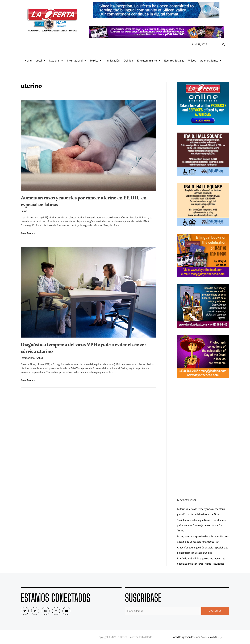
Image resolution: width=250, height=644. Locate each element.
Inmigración (113, 60)
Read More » (28, 233)
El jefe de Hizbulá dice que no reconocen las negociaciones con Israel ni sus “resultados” (201, 561)
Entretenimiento (149, 60)
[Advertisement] (203, 410)
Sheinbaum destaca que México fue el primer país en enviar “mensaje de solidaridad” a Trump (202, 525)
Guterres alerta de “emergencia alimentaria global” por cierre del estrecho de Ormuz (201, 512)
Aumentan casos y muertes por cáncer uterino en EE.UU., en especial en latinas (84, 201)
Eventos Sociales (174, 60)
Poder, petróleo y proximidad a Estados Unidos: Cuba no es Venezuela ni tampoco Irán (203, 539)
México (96, 60)
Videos (192, 60)
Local (40, 60)
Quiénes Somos (211, 60)
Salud (24, 211)
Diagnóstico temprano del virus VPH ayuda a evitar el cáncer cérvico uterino (84, 348)
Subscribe (215, 611)
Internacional (76, 60)
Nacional (56, 60)
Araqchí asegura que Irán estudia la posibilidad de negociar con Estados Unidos (203, 550)
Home (28, 60)
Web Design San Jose (183, 637)
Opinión (128, 60)
